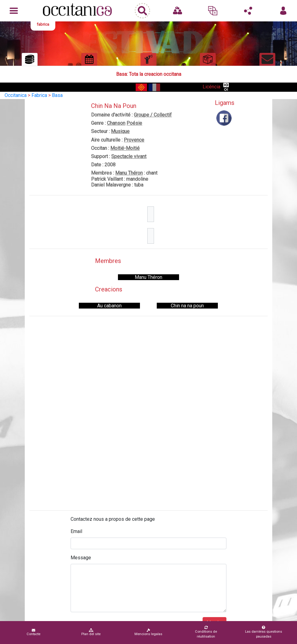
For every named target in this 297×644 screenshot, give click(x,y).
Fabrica (39, 95)
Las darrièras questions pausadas (264, 632)
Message (81, 558)
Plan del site (91, 632)
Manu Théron (129, 173)
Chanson (116, 123)
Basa (57, 95)
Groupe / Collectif (153, 115)
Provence (134, 140)
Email (76, 531)
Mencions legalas (148, 632)
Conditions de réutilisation (206, 632)
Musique (120, 131)
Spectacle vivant (129, 156)
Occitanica (16, 95)
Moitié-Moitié (125, 148)
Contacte (33, 632)
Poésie (134, 123)
